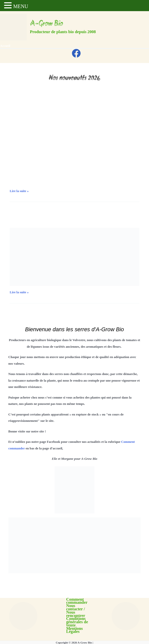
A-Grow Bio (46, 24)
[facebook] (77, 53)
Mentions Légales (75, 630)
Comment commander (77, 601)
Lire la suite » (19, 191)
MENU (21, 6)
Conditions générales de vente (77, 622)
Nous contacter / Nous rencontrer (76, 611)
